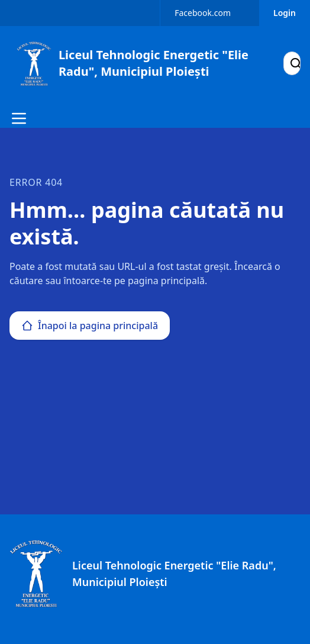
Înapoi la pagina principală (90, 326)
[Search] (296, 63)
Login (285, 13)
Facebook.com (203, 13)
